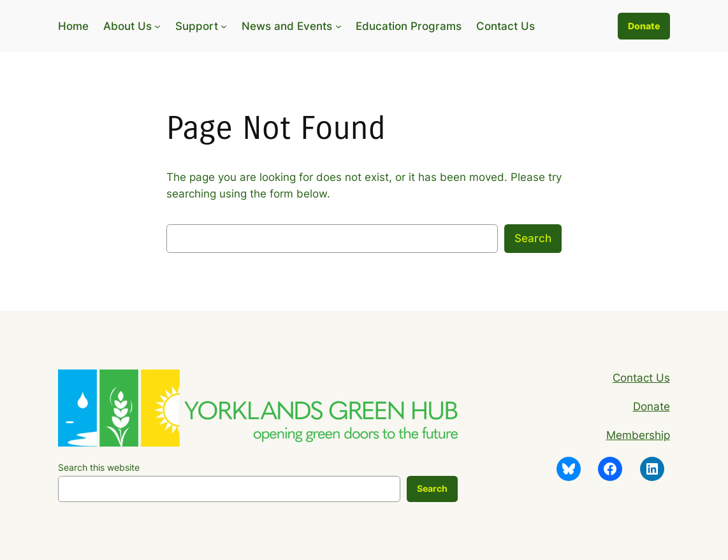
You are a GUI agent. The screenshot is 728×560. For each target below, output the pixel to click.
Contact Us (641, 378)
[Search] (432, 489)
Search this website (99, 467)
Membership (638, 435)
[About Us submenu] (157, 26)
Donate (644, 26)
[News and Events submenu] (339, 26)
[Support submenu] (224, 26)
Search (533, 238)
